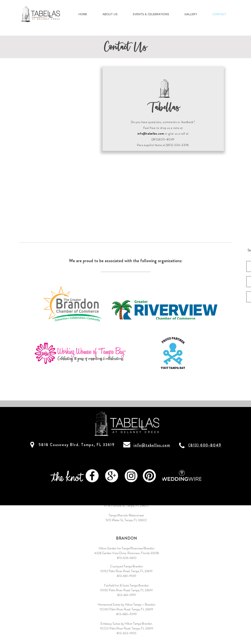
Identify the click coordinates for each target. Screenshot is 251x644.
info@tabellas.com (151, 133)
